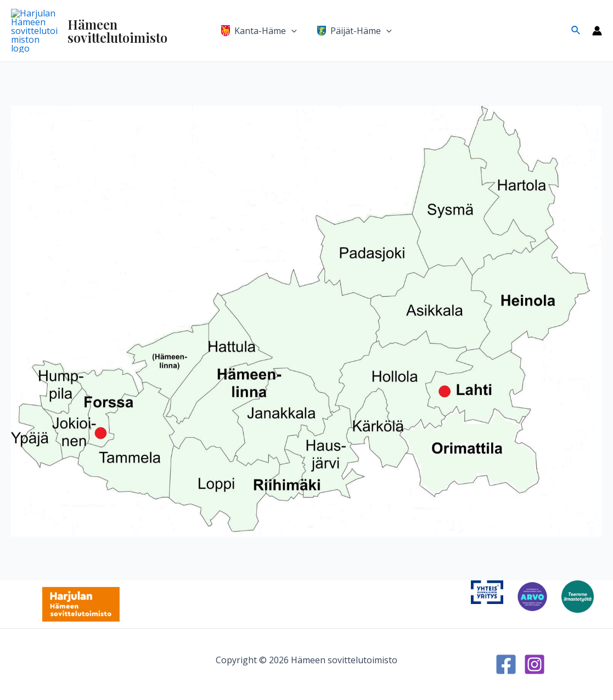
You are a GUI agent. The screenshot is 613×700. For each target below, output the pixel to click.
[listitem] (452, 285)
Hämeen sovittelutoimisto (130, 22)
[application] (293, 22)
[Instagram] (535, 664)
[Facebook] (506, 664)
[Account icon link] (597, 22)
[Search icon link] (576, 22)
